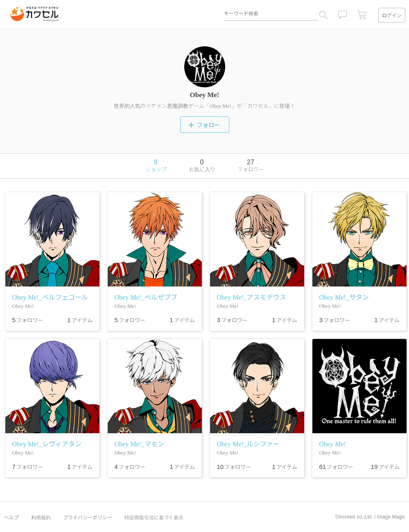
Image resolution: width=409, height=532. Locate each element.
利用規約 (41, 517)
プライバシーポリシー (88, 517)
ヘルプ (11, 517)
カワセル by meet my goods (34, 14)
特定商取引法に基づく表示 (154, 517)
